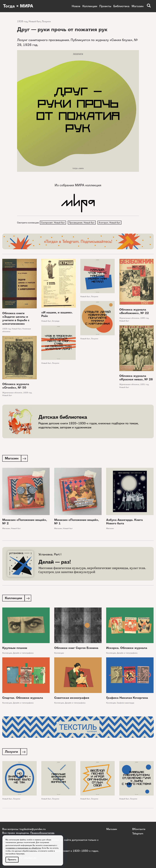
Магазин (138, 6)
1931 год (144, 385)
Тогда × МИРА (19, 6)
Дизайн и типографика (23, 654)
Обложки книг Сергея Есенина (76, 649)
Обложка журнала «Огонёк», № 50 (16, 386)
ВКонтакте (139, 829)
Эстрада (56, 321)
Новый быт (35, 21)
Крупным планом (15, 649)
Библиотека (121, 6)
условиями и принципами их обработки (23, 848)
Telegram (138, 833)
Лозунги (46, 21)
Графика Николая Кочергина (127, 699)
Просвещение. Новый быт (82, 223)
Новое (76, 6)
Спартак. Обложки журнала (23, 699)
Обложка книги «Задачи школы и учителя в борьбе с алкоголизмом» (16, 319)
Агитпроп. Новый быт (110, 223)
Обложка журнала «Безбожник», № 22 (134, 312)
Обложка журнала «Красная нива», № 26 (136, 378)
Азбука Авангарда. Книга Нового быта (124, 522)
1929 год (6, 329)
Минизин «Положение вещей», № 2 (25, 522)
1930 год (144, 318)
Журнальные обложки (129, 318)
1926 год (22, 21)
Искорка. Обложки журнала (127, 649)
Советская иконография (72, 699)
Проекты (105, 6)
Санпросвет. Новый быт (53, 223)
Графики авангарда (126, 704)
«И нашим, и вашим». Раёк (57, 314)
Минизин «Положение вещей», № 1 (77, 522)
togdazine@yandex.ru (33, 829)
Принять (12, 860)
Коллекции (90, 6)
